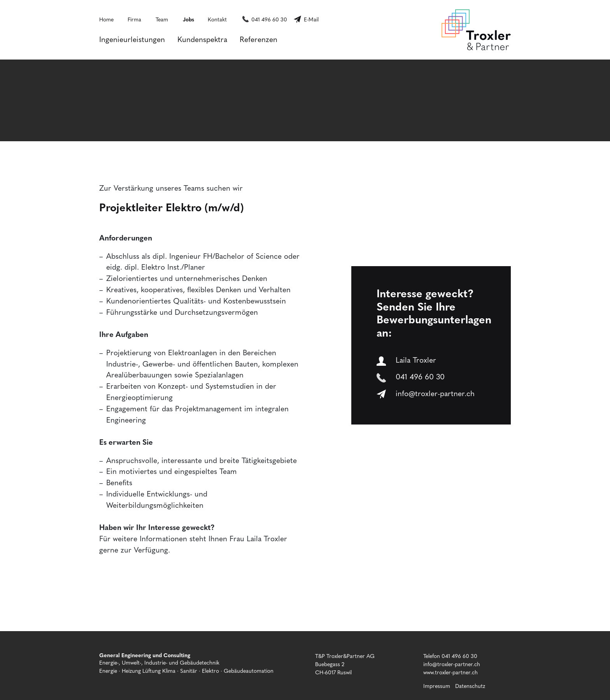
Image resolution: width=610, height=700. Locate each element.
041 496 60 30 (269, 19)
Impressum (437, 686)
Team (162, 19)
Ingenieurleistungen (132, 39)
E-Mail (311, 19)
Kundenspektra (202, 39)
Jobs (188, 19)
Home (106, 19)
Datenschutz (470, 686)
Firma (134, 19)
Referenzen (259, 39)
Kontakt (217, 19)
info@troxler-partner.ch (425, 393)
